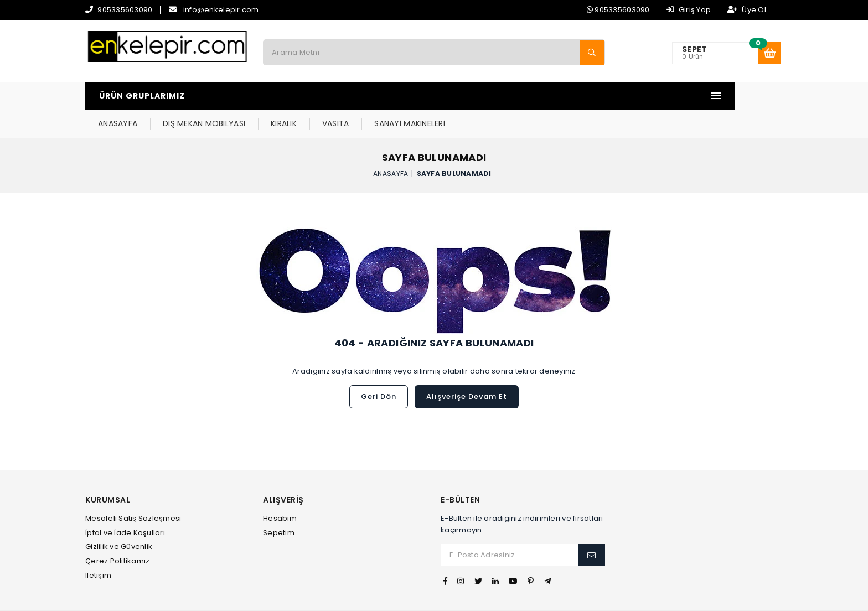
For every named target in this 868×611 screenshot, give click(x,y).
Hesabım (280, 491)
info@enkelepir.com (221, 10)
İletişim (98, 548)
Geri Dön (379, 369)
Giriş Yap (689, 10)
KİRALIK (433, 96)
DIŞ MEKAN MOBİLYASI (353, 96)
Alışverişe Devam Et (467, 369)
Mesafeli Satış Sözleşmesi (133, 491)
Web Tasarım (433, 596)
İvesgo (473, 596)
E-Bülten (460, 472)
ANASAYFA (267, 96)
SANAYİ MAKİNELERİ (559, 96)
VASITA (485, 96)
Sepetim (279, 505)
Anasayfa (391, 145)
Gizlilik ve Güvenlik (119, 519)
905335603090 (125, 10)
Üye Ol (747, 10)
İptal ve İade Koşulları (125, 505)
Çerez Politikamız (117, 533)
